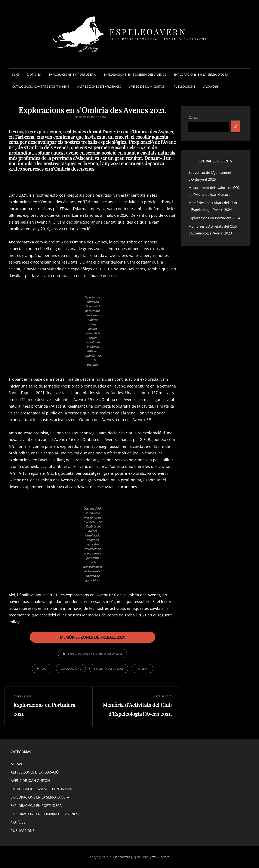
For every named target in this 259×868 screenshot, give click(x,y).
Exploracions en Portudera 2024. (215, 218)
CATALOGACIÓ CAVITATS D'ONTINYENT (42, 789)
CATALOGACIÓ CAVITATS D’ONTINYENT (41, 86)
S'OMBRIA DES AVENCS (109, 669)
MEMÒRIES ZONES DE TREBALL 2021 (92, 637)
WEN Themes (161, 857)
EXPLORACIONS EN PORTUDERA (72, 74)
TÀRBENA (142, 669)
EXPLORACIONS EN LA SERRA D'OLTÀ (40, 797)
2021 (45, 669)
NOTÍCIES (34, 74)
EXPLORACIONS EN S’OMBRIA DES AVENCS (135, 74)
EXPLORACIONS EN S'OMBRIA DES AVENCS (95, 654)
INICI (16, 74)
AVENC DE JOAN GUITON (148, 86)
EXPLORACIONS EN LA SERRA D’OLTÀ (201, 74)
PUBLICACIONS (184, 86)
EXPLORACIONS (71, 669)
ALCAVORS (211, 86)
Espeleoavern (148, 32)
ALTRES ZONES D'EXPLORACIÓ (35, 772)
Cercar (194, 118)
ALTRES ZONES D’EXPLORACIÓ (99, 86)
